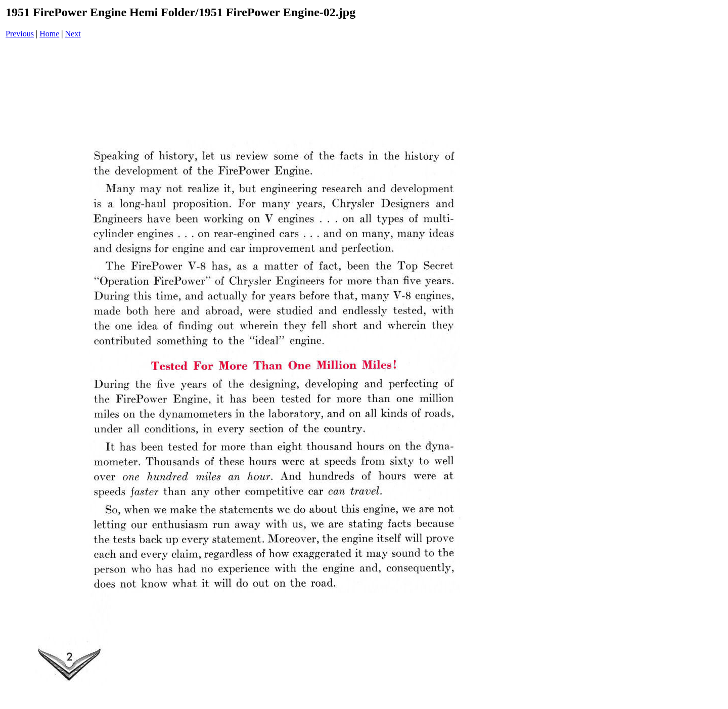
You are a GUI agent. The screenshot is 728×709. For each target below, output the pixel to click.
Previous (20, 34)
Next (73, 34)
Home (49, 34)
